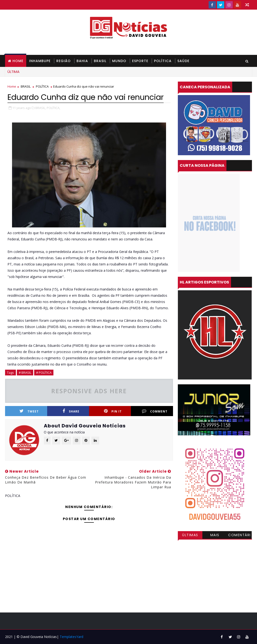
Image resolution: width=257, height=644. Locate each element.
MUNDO (119, 61)
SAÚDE (183, 61)
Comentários (239, 536)
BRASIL (100, 61)
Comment (155, 411)
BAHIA (82, 61)
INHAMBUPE (40, 61)
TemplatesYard (71, 637)
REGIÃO (64, 61)
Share (71, 411)
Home (18, 61)
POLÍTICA (163, 61)
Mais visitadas (215, 536)
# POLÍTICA (44, 373)
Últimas (190, 535)
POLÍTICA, (53, 108)
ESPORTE (140, 61)
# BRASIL (25, 373)
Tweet (29, 411)
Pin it (113, 411)
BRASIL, (41, 108)
